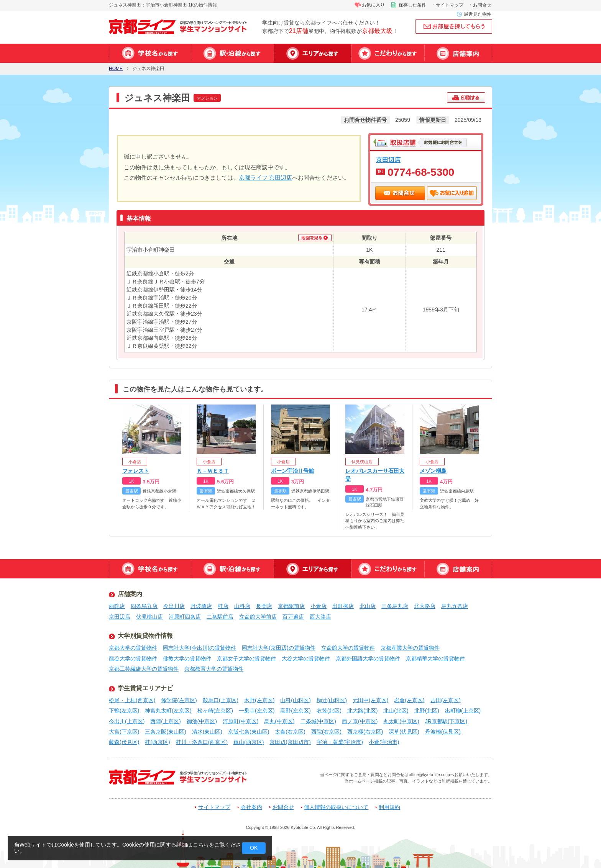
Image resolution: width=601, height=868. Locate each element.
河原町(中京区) (241, 721)
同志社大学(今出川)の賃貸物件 (200, 648)
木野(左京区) (259, 700)
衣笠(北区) (329, 711)
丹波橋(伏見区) (443, 732)
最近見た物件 (478, 14)
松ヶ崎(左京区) (215, 711)
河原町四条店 (185, 617)
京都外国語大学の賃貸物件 (368, 658)
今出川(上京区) (127, 721)
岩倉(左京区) (409, 700)
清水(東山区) (207, 732)
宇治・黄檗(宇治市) (340, 742)
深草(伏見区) (404, 732)
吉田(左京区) (446, 700)
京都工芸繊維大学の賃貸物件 (144, 669)
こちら (201, 845)
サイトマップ (450, 5)
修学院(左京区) (179, 700)
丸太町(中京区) (401, 721)
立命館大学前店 (258, 617)
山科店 (242, 606)
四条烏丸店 (144, 606)
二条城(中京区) (318, 721)
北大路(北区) (362, 711)
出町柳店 (343, 606)
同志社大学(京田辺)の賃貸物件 (278, 648)
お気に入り (373, 5)
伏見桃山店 (149, 617)
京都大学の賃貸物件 (133, 648)
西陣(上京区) (165, 721)
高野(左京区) (295, 711)
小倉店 (319, 606)
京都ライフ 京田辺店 (265, 178)
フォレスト (136, 471)
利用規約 (389, 807)
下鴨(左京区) (124, 711)
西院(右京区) (326, 732)
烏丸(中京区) (279, 721)
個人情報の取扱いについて (336, 807)
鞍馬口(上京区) (221, 700)
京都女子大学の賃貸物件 (246, 658)
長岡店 (264, 606)
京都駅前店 (291, 606)
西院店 (117, 606)
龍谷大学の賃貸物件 (133, 658)
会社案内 (251, 807)
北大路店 (425, 606)
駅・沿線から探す (232, 53)
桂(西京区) (157, 742)
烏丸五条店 (455, 606)
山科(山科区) (295, 700)
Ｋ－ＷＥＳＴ (213, 471)
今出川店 (174, 606)
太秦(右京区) (290, 732)
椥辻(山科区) (332, 700)
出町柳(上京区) (463, 711)
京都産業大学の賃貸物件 (410, 648)
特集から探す (388, 53)
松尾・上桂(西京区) (132, 700)
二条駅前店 (220, 617)
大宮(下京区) (124, 732)
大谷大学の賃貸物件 (306, 658)
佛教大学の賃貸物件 (187, 658)
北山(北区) (396, 711)
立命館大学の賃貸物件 (348, 648)
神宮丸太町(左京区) (168, 711)
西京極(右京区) (365, 732)
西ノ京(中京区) (360, 721)
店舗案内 (458, 53)
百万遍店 (293, 617)
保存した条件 (412, 5)
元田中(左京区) (370, 700)
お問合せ (482, 5)
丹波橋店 (201, 606)
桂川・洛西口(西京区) (202, 742)
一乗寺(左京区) (257, 711)
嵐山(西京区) (249, 742)
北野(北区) (427, 711)
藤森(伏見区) (124, 742)
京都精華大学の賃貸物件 (435, 658)
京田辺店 (388, 160)
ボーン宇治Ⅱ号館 (292, 471)
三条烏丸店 (395, 606)
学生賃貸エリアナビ (145, 688)
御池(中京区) (202, 721)
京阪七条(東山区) (249, 732)
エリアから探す (312, 53)
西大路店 (320, 617)
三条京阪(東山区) (165, 732)
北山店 (368, 606)
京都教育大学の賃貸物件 (214, 669)
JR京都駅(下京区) (446, 721)
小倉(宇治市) (384, 742)
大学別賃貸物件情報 (145, 636)
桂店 (223, 606)
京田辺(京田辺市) (290, 742)
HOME (116, 69)
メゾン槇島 (433, 471)
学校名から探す (150, 53)
